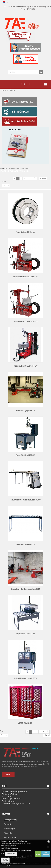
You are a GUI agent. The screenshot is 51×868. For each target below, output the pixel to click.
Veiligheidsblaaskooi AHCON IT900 (25, 679)
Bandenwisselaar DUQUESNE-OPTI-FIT (25, 277)
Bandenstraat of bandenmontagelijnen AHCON (25, 589)
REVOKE (5, 860)
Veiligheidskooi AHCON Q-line (25, 634)
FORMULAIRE (11, 854)
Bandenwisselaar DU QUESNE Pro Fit (26, 322)
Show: (4, 182)
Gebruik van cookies (10, 838)
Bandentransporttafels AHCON (26, 545)
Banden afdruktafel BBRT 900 (25, 455)
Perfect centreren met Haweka (25, 232)
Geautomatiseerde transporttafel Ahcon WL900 (25, 500)
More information (46, 854)
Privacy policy (8, 833)
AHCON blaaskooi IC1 (25, 723)
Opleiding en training (10, 820)
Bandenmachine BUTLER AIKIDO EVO (26, 366)
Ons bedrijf (7, 824)
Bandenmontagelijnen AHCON (26, 411)
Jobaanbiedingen (9, 829)
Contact (8, 775)
